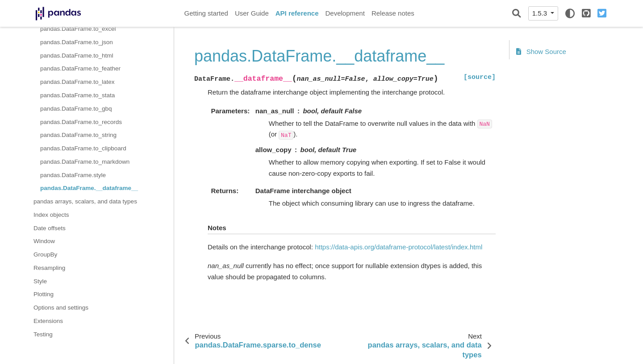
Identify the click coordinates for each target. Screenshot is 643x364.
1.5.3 (541, 13)
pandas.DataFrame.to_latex (77, 82)
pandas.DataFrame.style (73, 175)
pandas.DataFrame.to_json (77, 42)
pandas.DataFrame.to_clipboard (83, 148)
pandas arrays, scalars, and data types (85, 201)
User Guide (252, 13)
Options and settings (61, 308)
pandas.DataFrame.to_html (77, 56)
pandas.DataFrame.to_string (78, 135)
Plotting (44, 294)
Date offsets (50, 228)
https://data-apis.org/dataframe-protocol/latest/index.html (399, 247)
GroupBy (45, 254)
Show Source (541, 52)
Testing (43, 334)
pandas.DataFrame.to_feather (80, 68)
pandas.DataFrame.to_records (81, 122)
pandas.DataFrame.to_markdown (85, 162)
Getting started (206, 13)
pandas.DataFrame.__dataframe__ (89, 188)
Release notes (393, 13)
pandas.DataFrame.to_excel (78, 29)
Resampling (49, 268)
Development (345, 13)
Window (44, 241)
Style (40, 281)
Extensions (48, 321)
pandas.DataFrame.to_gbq (76, 109)
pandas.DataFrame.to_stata (77, 95)
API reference (297, 13)
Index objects (51, 215)
